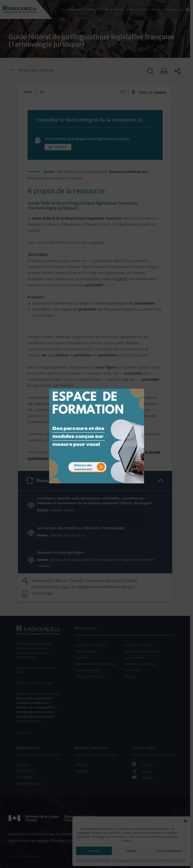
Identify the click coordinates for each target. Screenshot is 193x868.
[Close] (141, 386)
